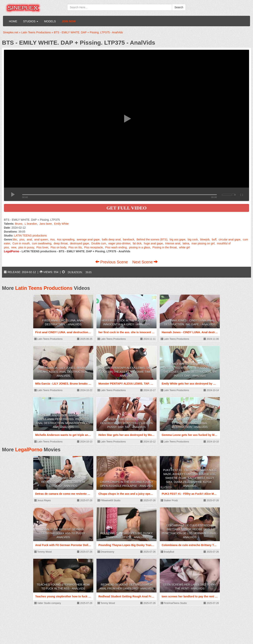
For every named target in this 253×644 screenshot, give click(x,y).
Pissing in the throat (165, 247)
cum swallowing (42, 243)
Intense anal (173, 243)
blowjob (205, 239)
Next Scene (145, 262)
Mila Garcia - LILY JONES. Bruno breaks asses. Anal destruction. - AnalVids (63, 372)
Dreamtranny (106, 552)
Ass (52, 239)
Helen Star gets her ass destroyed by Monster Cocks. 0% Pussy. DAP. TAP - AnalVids (126, 423)
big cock (193, 239)
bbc (15, 239)
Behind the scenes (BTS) (152, 239)
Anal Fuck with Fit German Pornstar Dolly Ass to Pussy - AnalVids (63, 533)
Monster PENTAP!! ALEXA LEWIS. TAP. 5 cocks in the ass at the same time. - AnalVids (126, 372)
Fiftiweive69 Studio (109, 500)
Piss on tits (75, 247)
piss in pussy (26, 247)
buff (214, 239)
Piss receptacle (94, 247)
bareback (129, 239)
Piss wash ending (116, 247)
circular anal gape (230, 239)
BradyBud (167, 552)
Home (13, 21)
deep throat (61, 243)
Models (50, 21)
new (14, 247)
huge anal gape (153, 243)
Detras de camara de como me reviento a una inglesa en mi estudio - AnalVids (63, 482)
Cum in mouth (21, 243)
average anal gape (88, 239)
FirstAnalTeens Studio (174, 603)
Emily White (61, 224)
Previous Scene (112, 262)
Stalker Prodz (169, 500)
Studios (31, 21)
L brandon (31, 224)
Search (179, 7)
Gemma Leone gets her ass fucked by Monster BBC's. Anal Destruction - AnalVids (190, 423)
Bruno (19, 224)
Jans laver (46, 224)
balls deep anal (111, 239)
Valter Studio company (48, 603)
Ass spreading (66, 239)
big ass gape (177, 239)
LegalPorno (29, 450)
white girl (185, 247)
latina (186, 243)
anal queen (41, 239)
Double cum (99, 243)
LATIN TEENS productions (30, 236)
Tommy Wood (43, 552)
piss (22, 239)
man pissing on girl (203, 243)
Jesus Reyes (42, 500)
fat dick (137, 243)
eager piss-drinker (119, 243)
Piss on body (58, 247)
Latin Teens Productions (44, 288)
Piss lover (42, 247)
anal (29, 239)
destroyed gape (80, 243)
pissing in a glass (140, 247)
